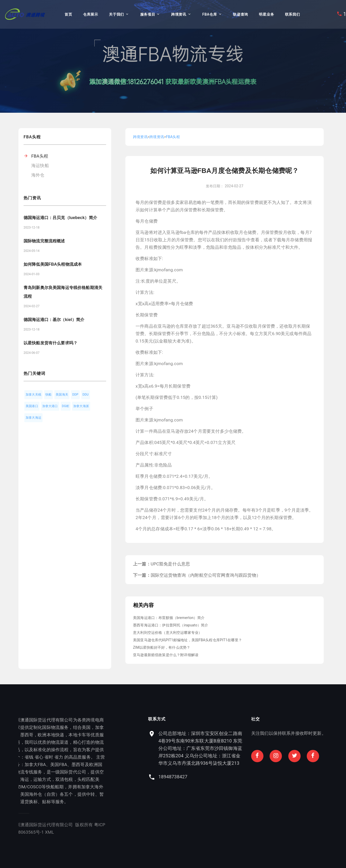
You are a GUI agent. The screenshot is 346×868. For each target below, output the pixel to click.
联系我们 (293, 14)
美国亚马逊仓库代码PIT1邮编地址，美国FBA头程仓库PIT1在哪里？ (187, 640)
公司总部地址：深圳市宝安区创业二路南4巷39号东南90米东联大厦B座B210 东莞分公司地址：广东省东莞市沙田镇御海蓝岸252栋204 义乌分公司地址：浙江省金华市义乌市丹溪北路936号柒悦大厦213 (274, 748)
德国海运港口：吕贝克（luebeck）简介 (60, 218)
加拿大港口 (50, 406)
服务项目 (148, 14)
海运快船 (40, 166)
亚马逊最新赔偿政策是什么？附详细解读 (166, 655)
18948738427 (247, 777)
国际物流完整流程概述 (44, 241)
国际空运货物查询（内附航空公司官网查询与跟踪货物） (206, 575)
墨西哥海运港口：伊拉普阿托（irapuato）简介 (171, 625)
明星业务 (266, 14)
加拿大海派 (81, 406)
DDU (86, 395)
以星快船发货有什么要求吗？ (50, 343)
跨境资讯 (179, 14)
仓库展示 (91, 14)
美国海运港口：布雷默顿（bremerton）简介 (169, 618)
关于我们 (116, 14)
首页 (68, 14)
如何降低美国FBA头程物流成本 (53, 264)
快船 (48, 395)
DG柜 (66, 406)
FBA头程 (40, 156)
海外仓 (38, 175)
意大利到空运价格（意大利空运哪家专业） (167, 633)
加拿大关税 (33, 395)
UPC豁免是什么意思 (170, 564)
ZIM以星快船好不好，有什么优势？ (162, 647)
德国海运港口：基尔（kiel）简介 (54, 320)
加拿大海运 (33, 418)
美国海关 (62, 395)
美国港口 (32, 406)
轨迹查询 (241, 14)
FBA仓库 (210, 14)
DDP (75, 395)
